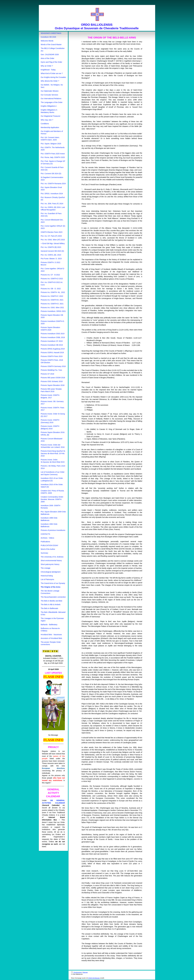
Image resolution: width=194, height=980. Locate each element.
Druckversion (76, 972)
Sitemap (85, 972)
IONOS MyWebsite (94, 978)
